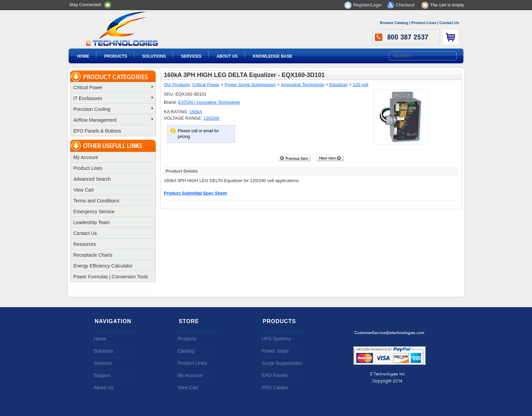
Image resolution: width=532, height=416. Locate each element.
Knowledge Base (272, 56)
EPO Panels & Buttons (97, 131)
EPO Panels (274, 375)
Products (116, 56)
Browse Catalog (394, 23)
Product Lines (424, 23)
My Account (85, 157)
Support (102, 375)
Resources (85, 244)
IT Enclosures (113, 98)
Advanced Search (92, 179)
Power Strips (275, 351)
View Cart (83, 190)
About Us (227, 56)
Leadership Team (91, 222)
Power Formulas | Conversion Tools (111, 277)
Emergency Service (94, 212)
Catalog (186, 351)
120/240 (212, 118)
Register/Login (367, 5)
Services (191, 56)
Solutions (154, 56)
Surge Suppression (282, 363)
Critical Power (113, 87)
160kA (196, 112)
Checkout (405, 5)
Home (83, 56)
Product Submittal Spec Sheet (195, 193)
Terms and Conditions (96, 201)
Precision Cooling (113, 109)
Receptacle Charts (93, 255)
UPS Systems (276, 339)
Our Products (177, 85)
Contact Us (449, 23)
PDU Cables (275, 388)
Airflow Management (113, 120)
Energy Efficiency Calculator (103, 266)
